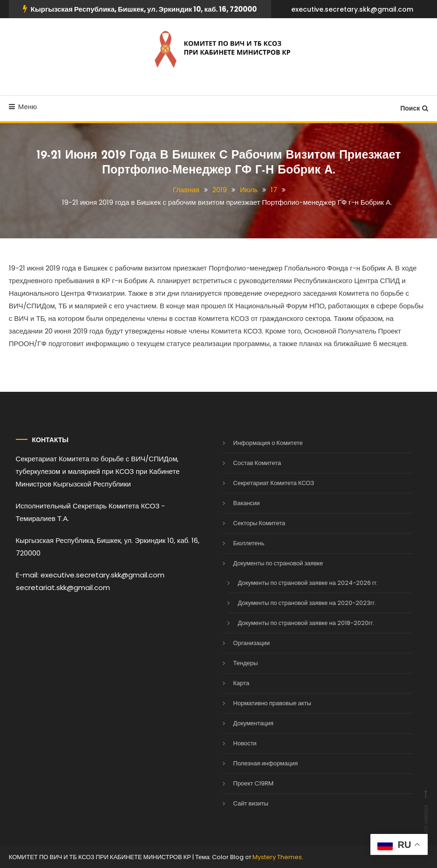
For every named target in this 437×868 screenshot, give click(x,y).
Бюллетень (236, 543)
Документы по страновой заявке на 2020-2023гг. (294, 603)
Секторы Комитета (246, 523)
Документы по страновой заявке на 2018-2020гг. (293, 623)
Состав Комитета (244, 463)
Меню (23, 107)
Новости (232, 743)
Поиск (414, 108)
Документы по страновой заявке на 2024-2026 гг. (295, 583)
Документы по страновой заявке (265, 563)
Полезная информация (252, 763)
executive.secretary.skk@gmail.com (352, 9)
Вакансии (233, 503)
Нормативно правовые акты (259, 703)
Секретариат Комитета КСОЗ (260, 483)
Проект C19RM (240, 783)
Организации (238, 643)
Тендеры (232, 663)
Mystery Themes (277, 857)
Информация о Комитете (255, 443)
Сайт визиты (238, 803)
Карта (228, 683)
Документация (240, 723)
